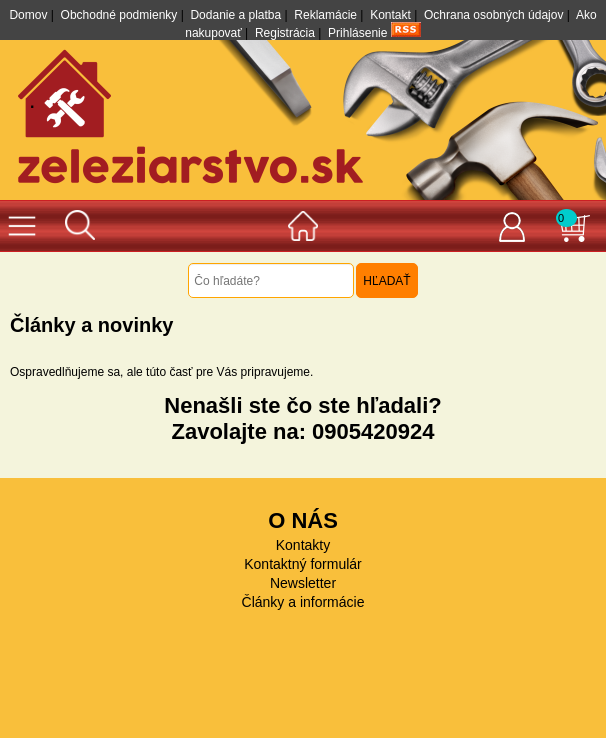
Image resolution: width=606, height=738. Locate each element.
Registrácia (285, 33)
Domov (28, 15)
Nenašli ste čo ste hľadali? (302, 405)
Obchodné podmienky (119, 15)
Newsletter (303, 583)
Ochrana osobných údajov (493, 15)
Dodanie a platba (235, 15)
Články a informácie (303, 602)
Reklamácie (325, 15)
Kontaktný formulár (303, 564)
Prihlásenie (357, 33)
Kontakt (390, 15)
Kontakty (303, 545)
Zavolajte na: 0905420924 (303, 431)
